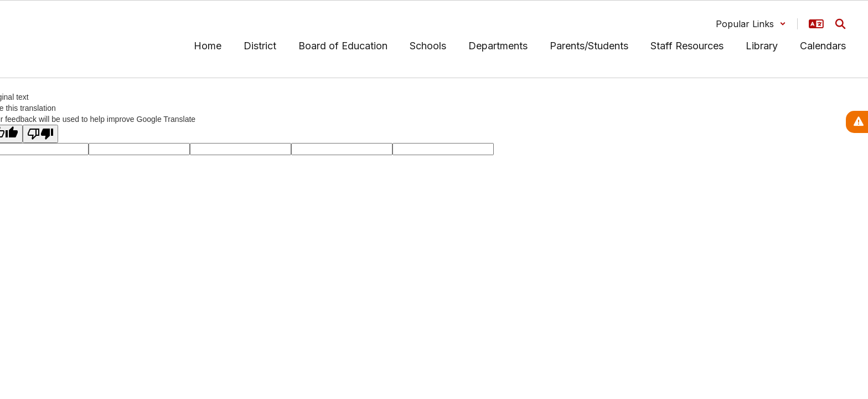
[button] (751, 24)
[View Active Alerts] (857, 122)
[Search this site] (840, 24)
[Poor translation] (40, 134)
